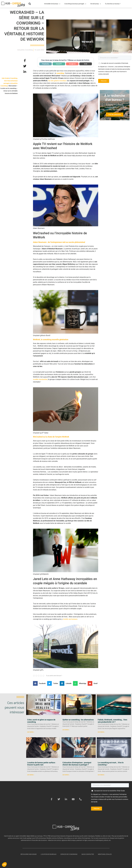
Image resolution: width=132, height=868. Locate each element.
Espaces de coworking (69, 854)
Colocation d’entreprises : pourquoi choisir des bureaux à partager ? (77, 764)
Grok (86, 64)
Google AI (72, 64)
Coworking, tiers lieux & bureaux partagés (11, 81)
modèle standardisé (40, 379)
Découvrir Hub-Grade (29, 854)
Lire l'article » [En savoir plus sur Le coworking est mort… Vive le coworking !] (101, 775)
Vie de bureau (96, 4)
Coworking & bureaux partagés (75, 4)
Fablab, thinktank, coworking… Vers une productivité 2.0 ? (112, 721)
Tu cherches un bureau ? (113, 4)
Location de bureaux (49, 854)
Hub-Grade (5, 78)
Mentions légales (105, 854)
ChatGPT (59, 64)
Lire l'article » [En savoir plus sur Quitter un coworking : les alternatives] (66, 730)
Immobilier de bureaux (52, 4)
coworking (60, 73)
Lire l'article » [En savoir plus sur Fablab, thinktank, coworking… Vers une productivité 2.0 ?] (101, 732)
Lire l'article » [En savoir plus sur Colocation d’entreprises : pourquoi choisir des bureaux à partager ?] (66, 775)
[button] (30, 4)
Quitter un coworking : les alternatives (78, 720)
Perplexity (46, 64)
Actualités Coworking (25, 50)
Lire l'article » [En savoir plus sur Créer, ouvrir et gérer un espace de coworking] (31, 732)
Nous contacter (88, 854)
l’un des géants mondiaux (57, 81)
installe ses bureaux (70, 619)
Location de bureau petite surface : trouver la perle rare (42, 764)
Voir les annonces (115, 114)
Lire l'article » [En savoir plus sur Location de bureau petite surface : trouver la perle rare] (31, 775)
